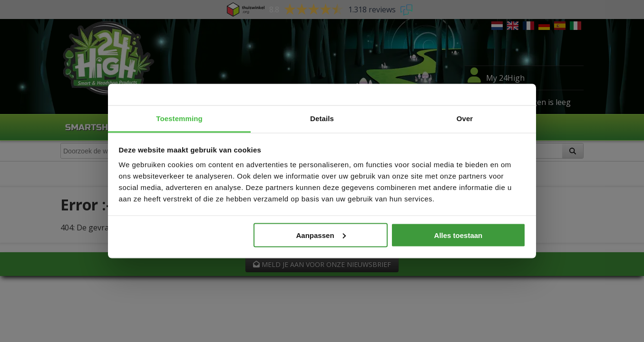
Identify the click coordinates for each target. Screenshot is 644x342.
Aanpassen (321, 235)
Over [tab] (465, 119)
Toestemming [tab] (179, 119)
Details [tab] (322, 119)
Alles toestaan (459, 235)
